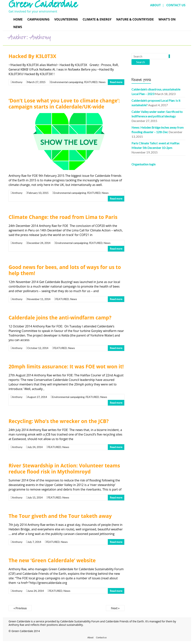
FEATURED (91, 82)
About (90, 637)
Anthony (17, 82)
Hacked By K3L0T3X (32, 56)
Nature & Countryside (135, 19)
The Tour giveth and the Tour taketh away (60, 516)
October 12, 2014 (38, 348)
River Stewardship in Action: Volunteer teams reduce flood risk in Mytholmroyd (64, 469)
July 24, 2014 (35, 447)
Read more (116, 82)
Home (18, 19)
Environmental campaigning (67, 82)
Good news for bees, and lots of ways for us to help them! (65, 270)
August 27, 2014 (37, 397)
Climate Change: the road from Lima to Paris (63, 217)
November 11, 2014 (39, 299)
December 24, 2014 (39, 243)
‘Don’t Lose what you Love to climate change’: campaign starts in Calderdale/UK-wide (64, 104)
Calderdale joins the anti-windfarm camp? (60, 318)
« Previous (20, 608)
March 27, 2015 (36, 82)
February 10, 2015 (38, 193)
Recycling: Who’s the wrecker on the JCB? (59, 421)
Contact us (101, 637)
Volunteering (66, 19)
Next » (115, 608)
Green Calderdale (43, 6)
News (18, 27)
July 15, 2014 (35, 497)
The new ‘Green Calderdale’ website (52, 560)
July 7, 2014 (34, 542)
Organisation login (144, 164)
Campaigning (38, 19)
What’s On (167, 19)
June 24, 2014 (36, 591)
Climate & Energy (97, 19)
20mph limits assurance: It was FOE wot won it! (66, 366)
